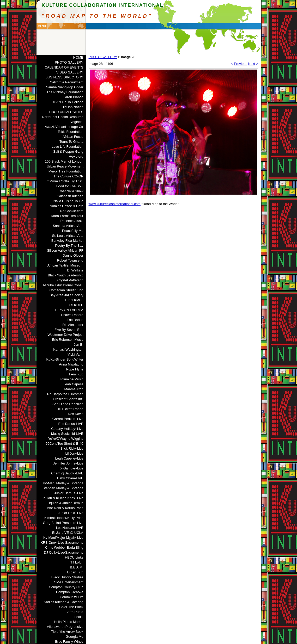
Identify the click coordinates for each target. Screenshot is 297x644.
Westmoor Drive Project (65, 335)
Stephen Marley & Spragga (63, 488)
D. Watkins (75, 270)
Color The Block (71, 607)
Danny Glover (73, 255)
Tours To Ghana (71, 142)
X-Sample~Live (72, 468)
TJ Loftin (77, 562)
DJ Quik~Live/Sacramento (63, 552)
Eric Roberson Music (68, 340)
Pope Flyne (75, 369)
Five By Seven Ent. (69, 330)
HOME (78, 57)
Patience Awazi (72, 221)
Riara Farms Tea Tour (67, 216)
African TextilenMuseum (65, 265)
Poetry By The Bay (69, 246)
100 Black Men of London (64, 161)
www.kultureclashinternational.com (115, 204)
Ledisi (79, 617)
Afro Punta (75, 612)
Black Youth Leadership (66, 275)
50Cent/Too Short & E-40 (65, 444)
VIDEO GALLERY (70, 72)
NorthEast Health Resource (63, 117)
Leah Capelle (73, 384)
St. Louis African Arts (68, 236)
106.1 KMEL (74, 300)
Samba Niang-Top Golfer (65, 87)
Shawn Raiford (72, 315)
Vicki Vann (75, 354)
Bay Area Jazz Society (66, 295)
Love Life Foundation (67, 147)
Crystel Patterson (70, 280)
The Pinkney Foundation (65, 92)
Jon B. (79, 345)
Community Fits (71, 597)
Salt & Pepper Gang (68, 151)
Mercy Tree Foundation (66, 171)
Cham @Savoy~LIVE (67, 473)
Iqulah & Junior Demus (66, 503)
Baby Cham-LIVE (70, 478)
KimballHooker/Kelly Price (64, 518)
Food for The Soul (70, 186)
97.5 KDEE (75, 305)
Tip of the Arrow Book (67, 632)
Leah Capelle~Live (69, 458)
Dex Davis (75, 414)
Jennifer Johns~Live (68, 463)
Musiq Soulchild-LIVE (67, 434)
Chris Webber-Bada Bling (64, 547)
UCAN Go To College (67, 102)
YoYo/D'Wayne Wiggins (66, 439)
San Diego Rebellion (68, 404)
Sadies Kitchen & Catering (64, 602)
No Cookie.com (72, 211)
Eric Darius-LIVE (71, 424)
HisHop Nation (72, 107)
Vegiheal (77, 122)
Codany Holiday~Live (67, 429)
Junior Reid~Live (71, 513)
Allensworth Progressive (65, 627)
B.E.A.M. (77, 567)
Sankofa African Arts (68, 226)
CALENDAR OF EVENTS (64, 67)
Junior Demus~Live (69, 493)
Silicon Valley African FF (65, 250)
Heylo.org (76, 156)
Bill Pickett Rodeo (70, 409)
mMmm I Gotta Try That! (65, 181)
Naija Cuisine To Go (68, 201)
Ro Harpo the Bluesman (65, 394)
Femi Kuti (76, 374)
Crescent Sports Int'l (68, 399)
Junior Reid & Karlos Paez (64, 508)
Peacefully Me (73, 231)
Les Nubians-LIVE (70, 528)
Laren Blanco (73, 97)
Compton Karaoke (70, 592)
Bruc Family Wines (69, 642)
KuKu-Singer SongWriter (65, 359)
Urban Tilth (75, 572)
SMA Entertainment (69, 582)
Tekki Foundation (70, 132)
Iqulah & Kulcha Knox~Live (63, 498)
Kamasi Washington (68, 349)
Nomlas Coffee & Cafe (66, 206)
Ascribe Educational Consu (63, 285)
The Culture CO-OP (68, 176)
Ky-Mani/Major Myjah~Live (63, 538)
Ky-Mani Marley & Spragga (63, 483)
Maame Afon (74, 389)
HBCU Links (74, 557)
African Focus (73, 137)
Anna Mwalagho (71, 364)
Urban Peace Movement (65, 166)
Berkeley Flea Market (67, 241)
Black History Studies (67, 577)
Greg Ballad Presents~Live (63, 523)
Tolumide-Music (71, 379)
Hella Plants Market (69, 622)
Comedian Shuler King (66, 290)
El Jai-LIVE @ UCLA (68, 533)
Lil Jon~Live (74, 453)
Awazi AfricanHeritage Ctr (64, 127)
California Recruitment (67, 82)
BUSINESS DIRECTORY (64, 77)
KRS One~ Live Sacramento (62, 543)
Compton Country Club (66, 587)
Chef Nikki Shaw (71, 191)
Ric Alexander (73, 325)
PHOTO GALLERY (69, 62)
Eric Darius (75, 320)
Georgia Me (75, 637)
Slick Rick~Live (72, 448)
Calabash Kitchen (70, 196)
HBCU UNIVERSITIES (66, 112)
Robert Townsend (70, 260)
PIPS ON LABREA (69, 310)
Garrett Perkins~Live (68, 419)
